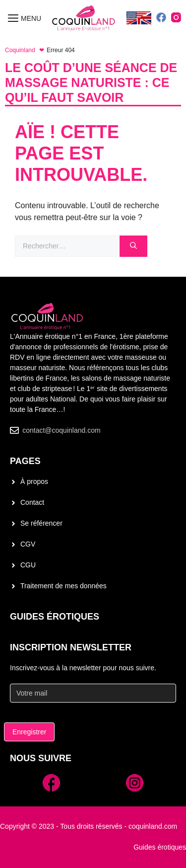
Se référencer (41, 523)
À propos (34, 481)
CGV (28, 544)
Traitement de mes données (63, 586)
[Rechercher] (133, 246)
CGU (28, 565)
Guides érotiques (55, 617)
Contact (32, 502)
